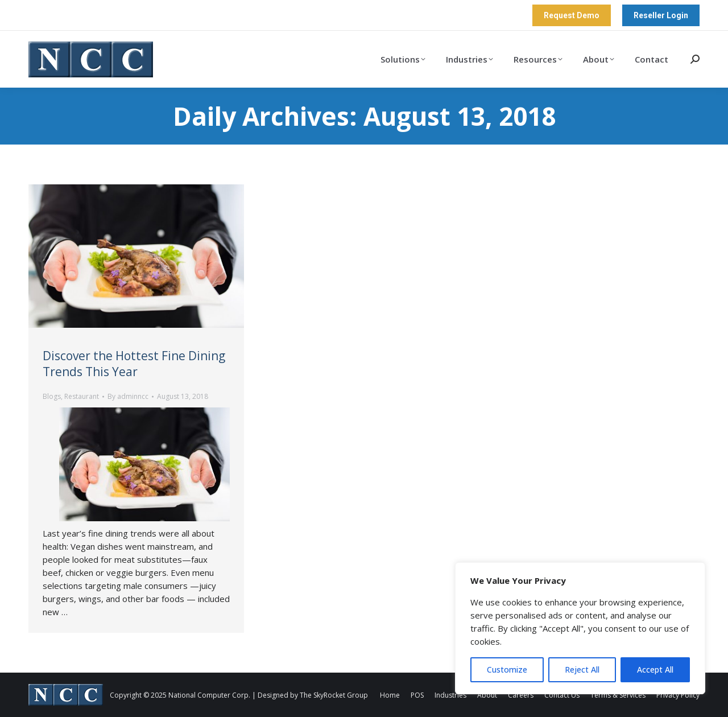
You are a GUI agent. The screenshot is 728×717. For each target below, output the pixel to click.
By (128, 396)
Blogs (52, 396)
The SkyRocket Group (334, 695)
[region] (580, 628)
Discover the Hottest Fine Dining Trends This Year (134, 364)
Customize (507, 669)
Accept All (655, 669)
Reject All (582, 669)
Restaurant (82, 396)
